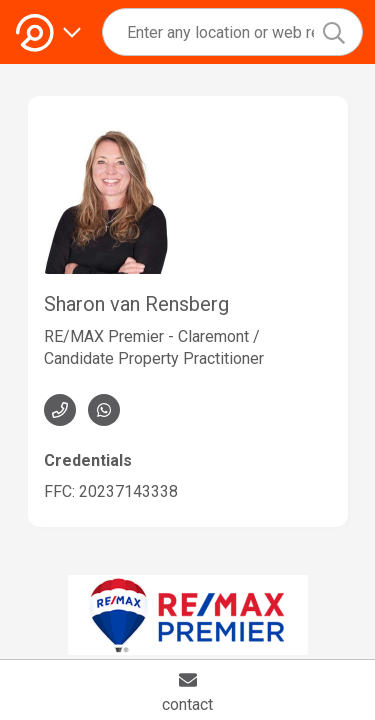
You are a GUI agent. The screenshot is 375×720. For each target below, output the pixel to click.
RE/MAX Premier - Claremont (146, 336)
